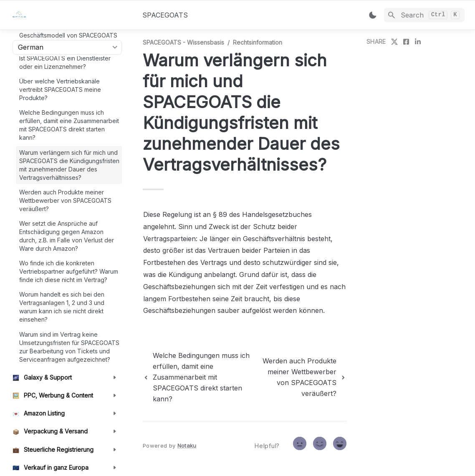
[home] (71, 15)
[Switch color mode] (373, 15)
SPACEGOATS (165, 15)
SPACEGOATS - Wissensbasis (183, 42)
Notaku (187, 446)
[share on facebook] (406, 42)
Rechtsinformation (258, 42)
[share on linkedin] (418, 42)
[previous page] (201, 377)
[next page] (304, 377)
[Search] (424, 15)
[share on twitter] (394, 42)
